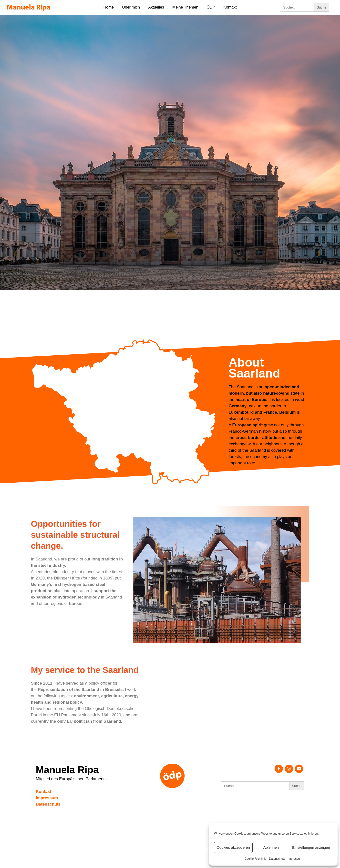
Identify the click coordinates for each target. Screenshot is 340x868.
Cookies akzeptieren (233, 847)
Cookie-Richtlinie (256, 859)
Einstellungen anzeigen (311, 847)
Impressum (295, 859)
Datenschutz (277, 859)
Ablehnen (271, 847)
